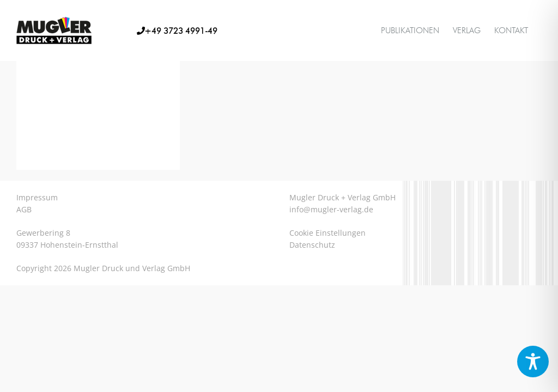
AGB (24, 209)
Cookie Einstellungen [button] (327, 233)
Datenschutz (312, 245)
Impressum (37, 197)
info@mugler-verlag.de (331, 209)
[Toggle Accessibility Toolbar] (533, 362)
